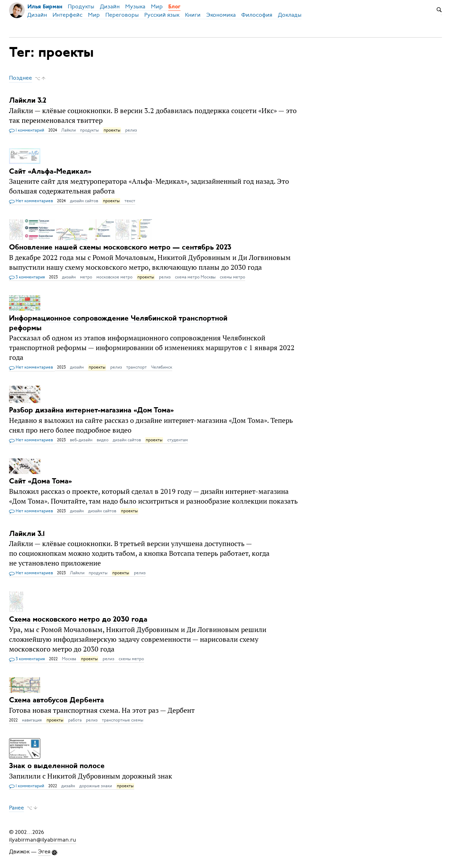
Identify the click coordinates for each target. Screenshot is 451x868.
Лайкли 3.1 (27, 534)
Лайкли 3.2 (28, 101)
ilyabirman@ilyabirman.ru (43, 840)
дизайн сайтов (84, 201)
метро (86, 277)
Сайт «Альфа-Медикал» (50, 171)
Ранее (17, 808)
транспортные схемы (123, 720)
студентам (178, 440)
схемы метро (232, 277)
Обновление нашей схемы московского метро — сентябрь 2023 (120, 248)
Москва (69, 659)
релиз (131, 130)
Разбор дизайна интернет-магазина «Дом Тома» (91, 411)
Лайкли (69, 130)
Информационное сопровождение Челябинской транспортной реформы (118, 323)
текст (130, 201)
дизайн (69, 277)
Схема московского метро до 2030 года (78, 620)
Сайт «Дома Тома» (41, 482)
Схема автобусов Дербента (57, 700)
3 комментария (27, 277)
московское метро (114, 277)
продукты (89, 130)
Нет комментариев (31, 201)
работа (75, 720)
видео (103, 440)
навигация (32, 720)
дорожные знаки (96, 786)
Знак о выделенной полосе (57, 766)
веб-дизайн (81, 440)
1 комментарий (27, 131)
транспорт (136, 367)
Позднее (21, 78)
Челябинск (162, 367)
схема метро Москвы (195, 277)
